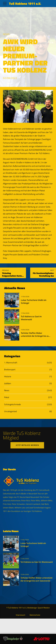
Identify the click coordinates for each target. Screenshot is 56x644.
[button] (5, 639)
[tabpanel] (28, 106)
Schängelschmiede (12, 404)
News (6, 34)
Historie (8, 376)
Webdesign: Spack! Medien (39, 608)
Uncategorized (10, 411)
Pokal (7, 397)
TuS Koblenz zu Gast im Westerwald (31, 318)
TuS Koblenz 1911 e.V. (25, 4)
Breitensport (10, 369)
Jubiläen (8, 383)
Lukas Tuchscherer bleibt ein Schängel (34, 302)
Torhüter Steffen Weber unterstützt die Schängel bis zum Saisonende (36, 336)
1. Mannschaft (11, 362)
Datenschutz (35, 615)
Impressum (21, 615)
